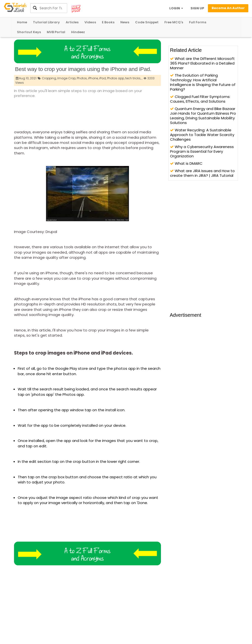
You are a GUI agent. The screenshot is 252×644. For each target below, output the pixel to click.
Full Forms (198, 22)
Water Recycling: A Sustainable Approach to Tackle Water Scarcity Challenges (202, 135)
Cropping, (49, 78)
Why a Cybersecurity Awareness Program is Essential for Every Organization (202, 151)
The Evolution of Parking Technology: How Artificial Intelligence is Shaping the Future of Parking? (203, 82)
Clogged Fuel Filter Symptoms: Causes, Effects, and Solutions (200, 99)
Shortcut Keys (29, 32)
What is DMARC (186, 163)
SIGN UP (197, 8)
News (125, 22)
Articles (72, 22)
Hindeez (78, 32)
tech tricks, (133, 78)
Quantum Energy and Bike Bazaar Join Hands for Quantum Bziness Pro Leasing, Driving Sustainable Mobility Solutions (203, 116)
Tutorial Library (46, 22)
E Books (108, 22)
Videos (90, 22)
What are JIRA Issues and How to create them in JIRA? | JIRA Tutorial (202, 173)
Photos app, (116, 78)
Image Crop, (67, 78)
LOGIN (176, 8)
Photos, (82, 78)
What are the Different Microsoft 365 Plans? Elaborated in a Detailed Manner (202, 63)
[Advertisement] (104, 112)
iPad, (103, 78)
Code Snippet (147, 22)
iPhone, (93, 78)
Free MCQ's (174, 22)
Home (22, 22)
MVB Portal (56, 32)
